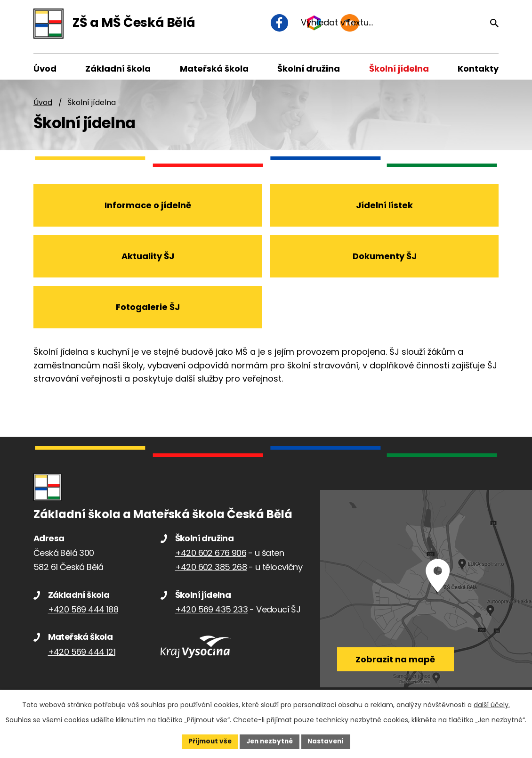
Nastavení (328, 741)
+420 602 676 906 (211, 558)
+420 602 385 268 (211, 572)
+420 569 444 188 (83, 615)
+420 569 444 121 (82, 657)
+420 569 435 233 (211, 615)
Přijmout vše (207, 741)
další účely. (492, 704)
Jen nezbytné (270, 741)
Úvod (43, 107)
